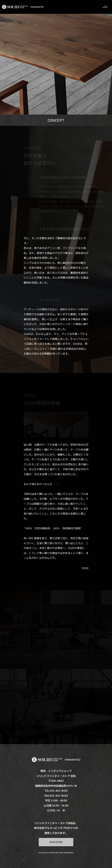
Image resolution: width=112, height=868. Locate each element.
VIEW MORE (56, 842)
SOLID (85, 568)
